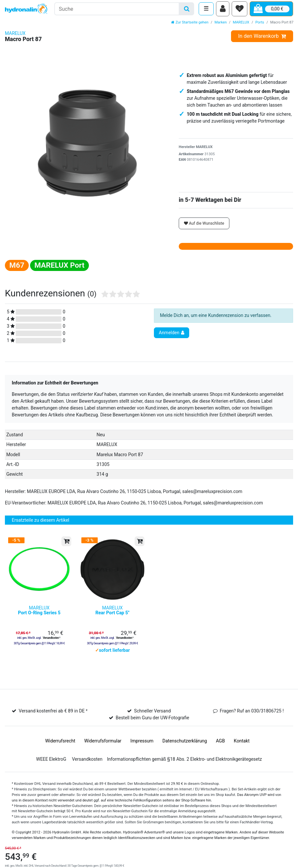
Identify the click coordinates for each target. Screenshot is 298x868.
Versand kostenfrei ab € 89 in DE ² (53, 718)
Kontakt (242, 748)
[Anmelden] (223, 10)
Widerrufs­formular (103, 748)
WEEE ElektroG (51, 766)
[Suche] (187, 10)
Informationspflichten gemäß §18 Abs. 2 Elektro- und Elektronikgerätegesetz (184, 766)
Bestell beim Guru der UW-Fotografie (152, 725)
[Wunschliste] (240, 10)
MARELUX (241, 25)
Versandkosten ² (51, 644)
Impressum (142, 748)
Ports (260, 25)
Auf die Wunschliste (204, 225)
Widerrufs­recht (60, 748)
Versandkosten (87, 766)
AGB (220, 748)
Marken (221, 25)
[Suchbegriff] (117, 10)
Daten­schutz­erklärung (185, 748)
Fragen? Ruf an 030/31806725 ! (252, 718)
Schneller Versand (152, 718)
